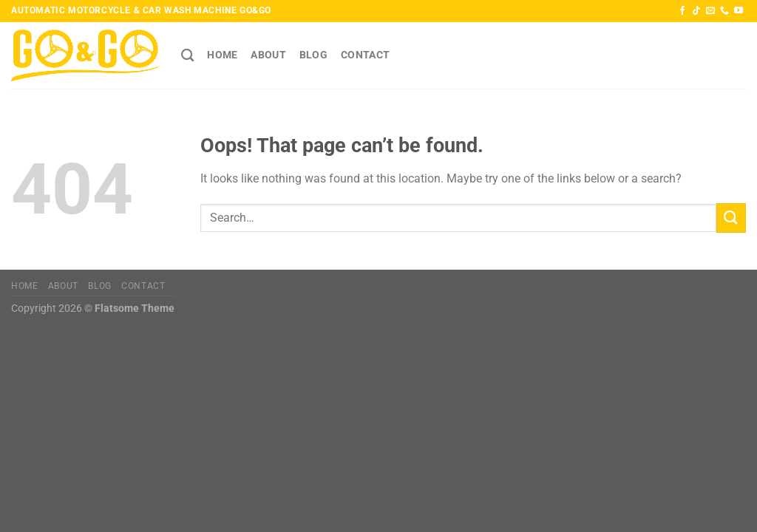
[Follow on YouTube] (739, 11)
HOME (222, 55)
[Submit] (731, 218)
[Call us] (724, 11)
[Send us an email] (710, 11)
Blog (313, 55)
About (268, 55)
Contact (365, 55)
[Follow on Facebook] (682, 11)
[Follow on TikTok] (696, 11)
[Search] (187, 56)
